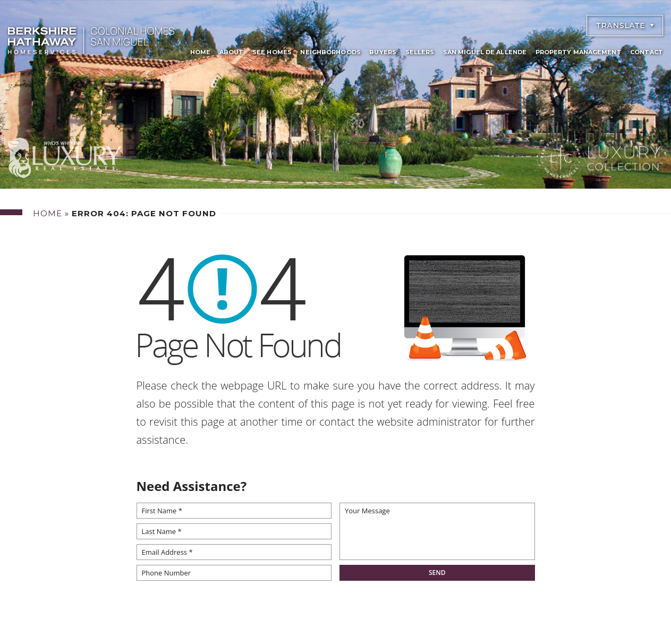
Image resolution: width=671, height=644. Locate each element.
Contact (647, 52)
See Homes (272, 52)
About (232, 52)
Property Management (579, 52)
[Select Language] (625, 26)
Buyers (383, 52)
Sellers (420, 52)
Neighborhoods (330, 52)
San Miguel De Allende (485, 52)
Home (200, 52)
